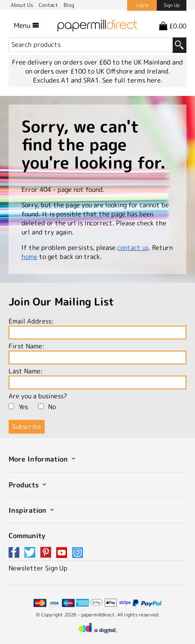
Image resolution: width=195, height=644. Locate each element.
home (29, 257)
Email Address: (97, 328)
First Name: (97, 353)
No (47, 407)
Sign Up (172, 5)
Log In (142, 5)
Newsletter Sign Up (38, 568)
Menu (26, 25)
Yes (18, 407)
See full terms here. (132, 80)
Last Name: (97, 378)
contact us (133, 248)
